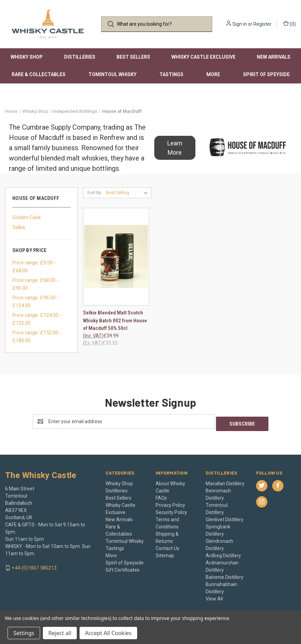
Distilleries (80, 57)
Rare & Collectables (39, 74)
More (213, 74)
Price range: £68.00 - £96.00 (36, 284)
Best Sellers (133, 57)
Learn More (175, 148)
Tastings (171, 74)
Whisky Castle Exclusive (203, 57)
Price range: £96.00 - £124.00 (36, 302)
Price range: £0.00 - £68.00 (34, 267)
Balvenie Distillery (225, 575)
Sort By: (95, 193)
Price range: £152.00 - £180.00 (37, 337)
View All (214, 596)
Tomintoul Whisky (112, 74)
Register (262, 24)
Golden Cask (27, 217)
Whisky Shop (27, 57)
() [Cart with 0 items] (290, 24)
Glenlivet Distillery (225, 517)
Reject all (60, 633)
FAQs (161, 496)
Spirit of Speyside (266, 74)
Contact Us (167, 546)
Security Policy (171, 510)
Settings (24, 633)
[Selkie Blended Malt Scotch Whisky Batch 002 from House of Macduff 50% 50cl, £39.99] (116, 257)
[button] (175, 148)
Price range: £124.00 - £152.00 (37, 319)
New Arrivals (274, 57)
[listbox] (128, 193)
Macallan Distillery (225, 481)
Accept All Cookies (108, 633)
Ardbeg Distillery (223, 553)
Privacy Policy (170, 503)
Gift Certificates (123, 568)
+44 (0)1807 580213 (34, 565)
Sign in (240, 24)
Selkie (19, 227)
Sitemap (165, 553)
